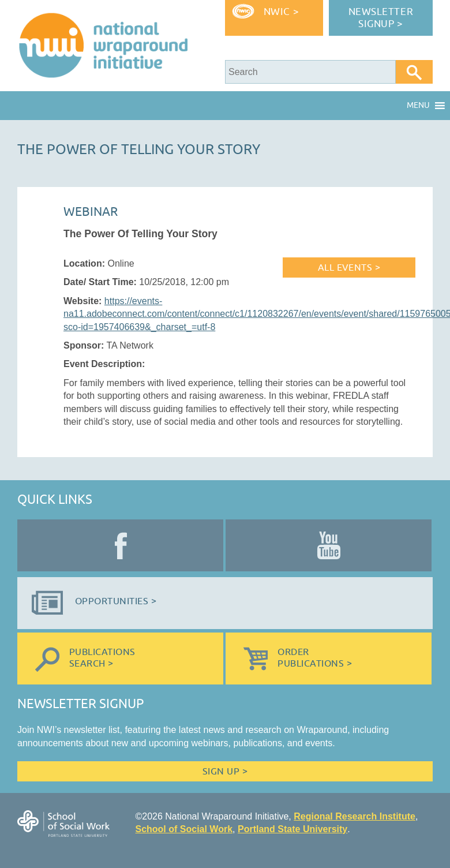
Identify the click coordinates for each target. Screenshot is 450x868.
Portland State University (292, 829)
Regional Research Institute (355, 816)
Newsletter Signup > (381, 18)
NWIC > (281, 12)
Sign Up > (225, 772)
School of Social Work (184, 829)
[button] (418, 106)
